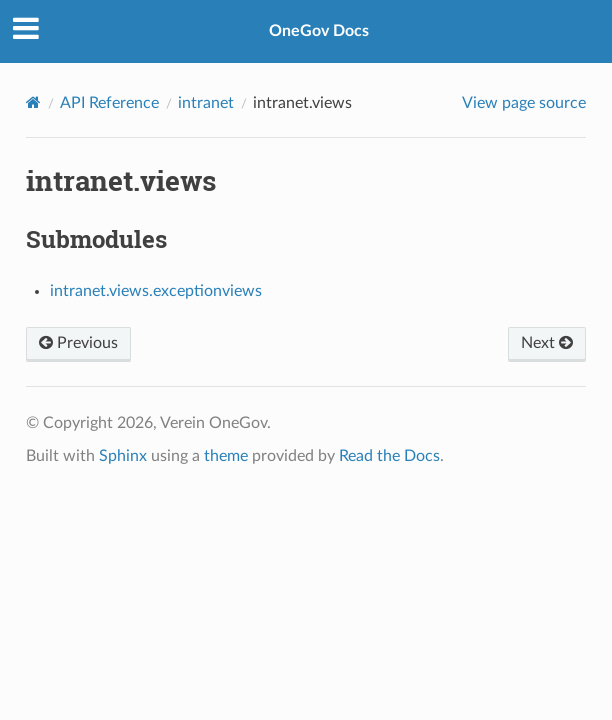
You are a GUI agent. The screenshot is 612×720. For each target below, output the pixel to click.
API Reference (109, 103)
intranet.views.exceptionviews (156, 291)
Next (547, 343)
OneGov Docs (319, 31)
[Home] (33, 102)
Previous (78, 343)
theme (226, 456)
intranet (206, 103)
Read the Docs (389, 456)
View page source (524, 103)
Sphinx (123, 456)
